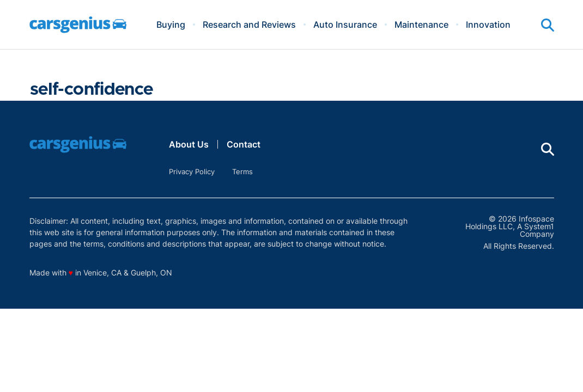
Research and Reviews (249, 24)
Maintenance (421, 24)
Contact (244, 144)
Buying (171, 24)
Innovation (488, 24)
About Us (189, 144)
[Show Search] (548, 25)
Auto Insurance (345, 24)
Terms (242, 171)
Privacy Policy (192, 171)
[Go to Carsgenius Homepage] (78, 25)
